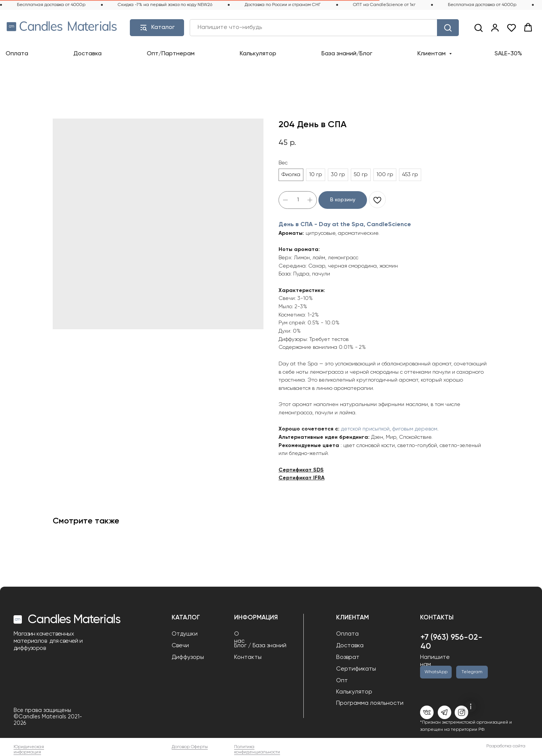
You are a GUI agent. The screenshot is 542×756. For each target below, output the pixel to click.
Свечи (180, 646)
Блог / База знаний (260, 646)
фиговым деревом (415, 429)
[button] (478, 27)
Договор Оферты (190, 747)
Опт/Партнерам (171, 54)
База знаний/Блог (347, 54)
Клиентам (432, 54)
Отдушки (185, 634)
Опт (342, 681)
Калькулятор (258, 54)
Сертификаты (356, 669)
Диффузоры (188, 657)
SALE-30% (508, 54)
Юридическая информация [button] (29, 750)
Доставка (88, 54)
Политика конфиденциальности (257, 750)
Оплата (17, 54)
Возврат (348, 657)
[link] (495, 27)
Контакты (248, 657)
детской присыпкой (365, 429)
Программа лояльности (370, 703)
